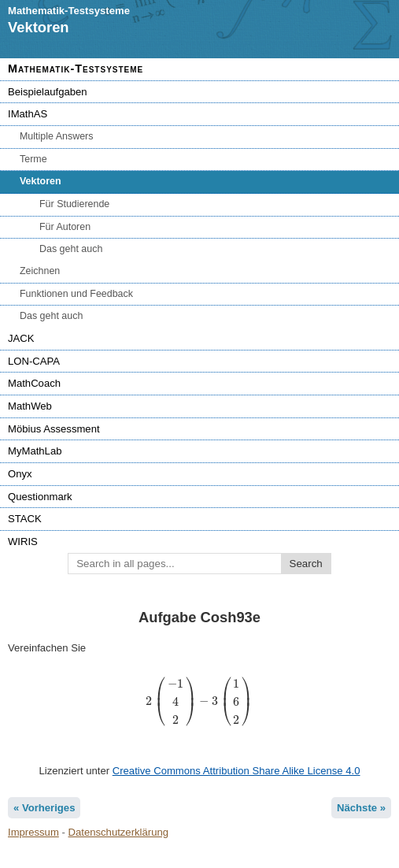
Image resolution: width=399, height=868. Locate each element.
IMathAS (28, 114)
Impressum (33, 832)
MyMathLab (35, 451)
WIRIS (23, 542)
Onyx (20, 474)
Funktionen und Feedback (76, 294)
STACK (25, 519)
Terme (33, 159)
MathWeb (30, 406)
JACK (21, 338)
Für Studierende (74, 204)
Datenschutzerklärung (119, 832)
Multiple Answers (56, 136)
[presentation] (199, 701)
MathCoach (34, 383)
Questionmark (40, 497)
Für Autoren (65, 227)
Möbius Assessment (54, 429)
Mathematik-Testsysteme (76, 69)
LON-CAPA (34, 361)
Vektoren (41, 181)
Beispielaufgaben (48, 92)
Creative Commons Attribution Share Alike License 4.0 (236, 771)
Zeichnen (40, 271)
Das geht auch (71, 249)
